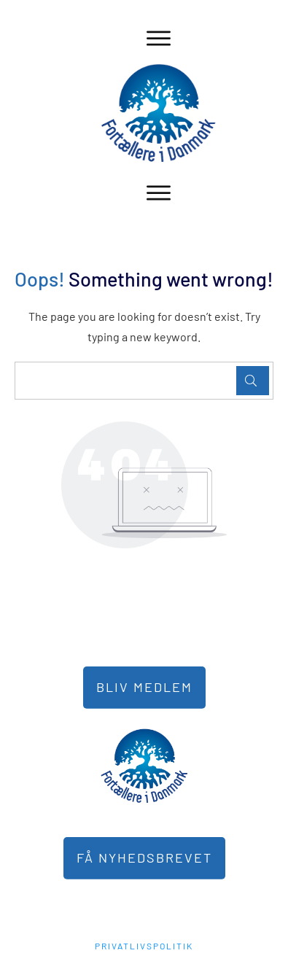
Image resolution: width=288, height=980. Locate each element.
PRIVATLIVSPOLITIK (144, 946)
